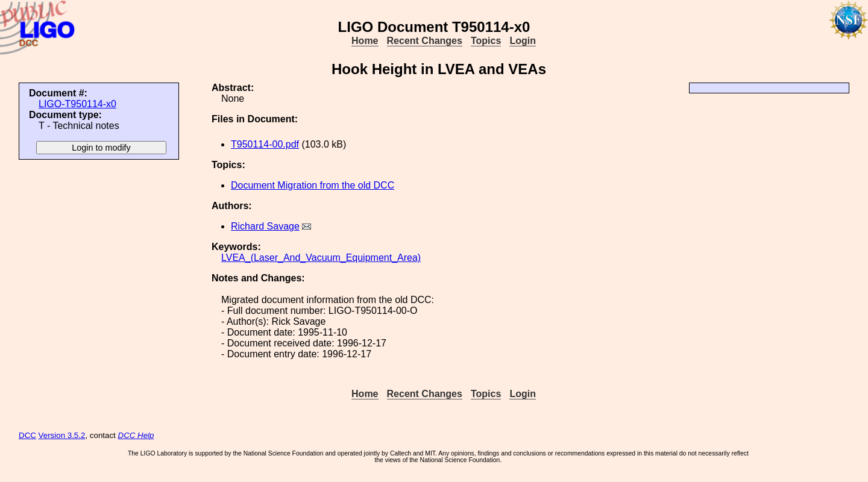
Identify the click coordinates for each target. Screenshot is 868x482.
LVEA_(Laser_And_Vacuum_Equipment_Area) (321, 258)
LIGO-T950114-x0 (77, 104)
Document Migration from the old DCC (313, 185)
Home (365, 41)
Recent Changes (425, 41)
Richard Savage (265, 226)
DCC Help (136, 435)
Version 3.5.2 (62, 435)
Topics (486, 41)
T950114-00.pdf (265, 144)
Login (523, 41)
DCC (27, 435)
